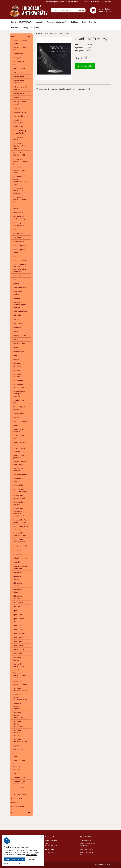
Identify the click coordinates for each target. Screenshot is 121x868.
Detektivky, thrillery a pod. (19, 121)
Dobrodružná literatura (18, 138)
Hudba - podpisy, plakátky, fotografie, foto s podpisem (20, 268)
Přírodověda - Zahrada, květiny (20, 541)
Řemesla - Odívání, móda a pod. (20, 567)
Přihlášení (94, 2)
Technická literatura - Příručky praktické (20, 697)
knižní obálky (18, 315)
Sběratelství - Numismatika (18, 597)
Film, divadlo (18, 233)
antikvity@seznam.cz (88, 843)
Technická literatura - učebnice (17, 733)
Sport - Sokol (18, 637)
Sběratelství (18, 573)
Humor (16, 279)
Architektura (18, 54)
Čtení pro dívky (19, 116)
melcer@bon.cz (86, 840)
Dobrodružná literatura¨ (18, 207)
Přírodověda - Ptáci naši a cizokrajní (21, 528)
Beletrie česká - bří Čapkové (20, 88)
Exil (15, 229)
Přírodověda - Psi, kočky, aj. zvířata (20, 521)
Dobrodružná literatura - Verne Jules (20, 199)
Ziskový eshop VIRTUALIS (102, 865)
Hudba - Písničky (20, 260)
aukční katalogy (19, 68)
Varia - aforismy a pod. (20, 761)
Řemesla (17, 562)
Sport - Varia (18, 645)
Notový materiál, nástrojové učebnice (20, 394)
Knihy (14, 22)
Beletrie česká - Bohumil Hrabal (19, 82)
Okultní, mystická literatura (20, 408)
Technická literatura (17, 659)
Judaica (16, 284)
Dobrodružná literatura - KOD (19, 154)
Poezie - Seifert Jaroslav (19, 456)
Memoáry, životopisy (17, 365)
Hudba (16, 256)
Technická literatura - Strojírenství (18, 724)
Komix (16, 331)
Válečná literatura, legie (20, 751)
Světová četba (19, 649)
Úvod (84, 22)
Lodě (15, 356)
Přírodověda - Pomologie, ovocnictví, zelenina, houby (19, 512)
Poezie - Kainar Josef (19, 437)
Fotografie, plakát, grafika (57, 22)
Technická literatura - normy (20, 689)
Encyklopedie (18, 212)
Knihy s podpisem (20, 311)
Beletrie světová (19, 93)
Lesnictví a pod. (19, 343)
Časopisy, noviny (20, 112)
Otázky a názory (19, 413)
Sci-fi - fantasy (19, 603)
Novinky (93, 22)
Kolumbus (17, 327)
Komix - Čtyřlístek (20, 335)
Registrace (105, 2)
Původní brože (19, 550)
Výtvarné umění (19, 777)
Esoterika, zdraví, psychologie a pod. (20, 224)
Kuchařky (17, 339)
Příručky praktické (20, 546)
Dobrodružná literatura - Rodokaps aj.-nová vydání (20, 180)
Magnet (16, 360)
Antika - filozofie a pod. (20, 48)
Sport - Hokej (18, 629)
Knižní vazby (18, 323)
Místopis (17, 370)
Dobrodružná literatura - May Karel (19, 170)
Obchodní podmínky (20, 28)
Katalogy (17, 298)
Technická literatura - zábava (20, 740)
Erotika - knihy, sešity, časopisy (19, 218)
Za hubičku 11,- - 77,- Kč (20, 789)
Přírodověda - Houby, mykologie (20, 490)
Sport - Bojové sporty (19, 620)
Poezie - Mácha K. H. (20, 443)
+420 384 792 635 (16, 846)
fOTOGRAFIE (18, 237)
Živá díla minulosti (20, 794)
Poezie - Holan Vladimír (19, 430)
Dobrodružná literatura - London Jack (21, 161)
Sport (15, 611)
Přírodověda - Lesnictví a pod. (19, 497)
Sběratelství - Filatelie (18, 578)
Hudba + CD (18, 275)
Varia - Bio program (17, 768)
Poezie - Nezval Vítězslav (19, 450)
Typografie (17, 746)
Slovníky (17, 607)
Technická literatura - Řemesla (17, 706)
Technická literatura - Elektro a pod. (20, 675)
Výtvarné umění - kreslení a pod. (20, 783)
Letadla (16, 348)
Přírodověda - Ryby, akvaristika (20, 534)
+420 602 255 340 (86, 846)
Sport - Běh (18, 615)
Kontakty (35, 28)
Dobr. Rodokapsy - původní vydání (20, 132)
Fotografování (19, 241)
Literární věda (19, 352)
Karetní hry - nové (20, 288)
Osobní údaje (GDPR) (86, 852)
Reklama (75, 22)
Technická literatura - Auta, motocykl (20, 666)
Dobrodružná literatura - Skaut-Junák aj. (20, 190)
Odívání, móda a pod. (19, 401)
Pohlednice (39, 22)
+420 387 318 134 (51, 846)
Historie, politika (20, 246)
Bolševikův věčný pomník (20, 103)
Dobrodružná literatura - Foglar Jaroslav (20, 146)
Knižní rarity (18, 319)
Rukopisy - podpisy (21, 558)
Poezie (16, 425)
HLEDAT (81, 10)
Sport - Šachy (18, 641)
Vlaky (15, 773)
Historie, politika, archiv (20, 251)
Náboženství (18, 381)
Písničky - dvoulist (20, 421)
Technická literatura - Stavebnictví (18, 715)
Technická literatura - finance (20, 683)
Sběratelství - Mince (18, 591)
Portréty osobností (21, 475)
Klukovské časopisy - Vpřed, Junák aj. (20, 305)
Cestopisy (17, 108)
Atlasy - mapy (18, 58)
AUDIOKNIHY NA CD (19, 63)
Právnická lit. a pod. (19, 480)
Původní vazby (19, 554)
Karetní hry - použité (18, 293)
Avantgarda (18, 72)
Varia (15, 756)
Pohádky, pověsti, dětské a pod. (20, 463)
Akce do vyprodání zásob (20, 42)
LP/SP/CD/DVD (25, 22)
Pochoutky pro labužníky (19, 469)
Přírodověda (18, 485)
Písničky (16, 417)
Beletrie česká (19, 76)
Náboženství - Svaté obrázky (19, 386)
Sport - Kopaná (19, 633)
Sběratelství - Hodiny (18, 584)
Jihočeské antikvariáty (31, 865)
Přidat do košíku (85, 66)
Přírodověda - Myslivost (19, 503)
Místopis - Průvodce (17, 375)
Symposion (18, 654)
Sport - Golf (18, 625)
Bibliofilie (17, 97)
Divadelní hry (18, 127)
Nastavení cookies (86, 855)
